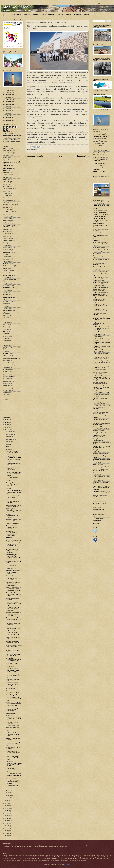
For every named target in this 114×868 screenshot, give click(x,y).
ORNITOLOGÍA (8, 311)
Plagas (5, 327)
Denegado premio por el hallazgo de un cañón (100, 211)
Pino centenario (98, 480)
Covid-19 (6, 207)
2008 (7, 833)
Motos (5, 293)
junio (8, 447)
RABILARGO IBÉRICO (100, 163)
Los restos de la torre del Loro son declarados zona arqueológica (102, 407)
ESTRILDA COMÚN (99, 153)
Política (6, 332)
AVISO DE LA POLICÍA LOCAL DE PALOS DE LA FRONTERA (13, 704)
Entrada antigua (83, 156)
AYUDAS (6, 187)
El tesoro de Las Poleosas (101, 267)
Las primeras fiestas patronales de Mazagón (100, 383)
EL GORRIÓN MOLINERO (101, 150)
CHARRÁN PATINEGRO (100, 137)
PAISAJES (6, 316)
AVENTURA (7, 180)
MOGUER (36, 15)
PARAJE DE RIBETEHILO (11, 140)
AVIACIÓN (7, 182)
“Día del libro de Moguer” (14, 524)
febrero (9, 795)
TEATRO (6, 374)
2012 (7, 823)
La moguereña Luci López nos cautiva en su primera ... (14, 743)
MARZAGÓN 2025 (9, 93)
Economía (6, 229)
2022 (7, 430)
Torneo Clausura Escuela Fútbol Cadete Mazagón (14, 541)
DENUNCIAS (7, 219)
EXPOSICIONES (8, 241)
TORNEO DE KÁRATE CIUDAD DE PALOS (13, 642)
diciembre (9, 432)
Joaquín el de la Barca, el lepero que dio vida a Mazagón (100, 323)
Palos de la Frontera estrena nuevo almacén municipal (14, 665)
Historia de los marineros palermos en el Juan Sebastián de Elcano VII (101, 309)
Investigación (7, 277)
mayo (8, 449)
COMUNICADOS (8, 200)
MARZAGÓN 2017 (9, 111)
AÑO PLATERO (8, 168)
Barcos (5, 191)
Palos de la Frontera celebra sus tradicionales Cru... (12, 724)
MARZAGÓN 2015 (9, 116)
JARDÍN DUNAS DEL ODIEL (12, 142)
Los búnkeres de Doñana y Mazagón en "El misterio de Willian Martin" (101, 387)
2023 (7, 427)
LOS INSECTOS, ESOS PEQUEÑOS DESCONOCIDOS (13, 681)
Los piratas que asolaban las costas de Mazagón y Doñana (102, 392)
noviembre (10, 434)
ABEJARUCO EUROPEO (100, 130)
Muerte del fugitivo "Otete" (101, 467)
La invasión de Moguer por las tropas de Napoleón (101, 358)
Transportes (7, 386)
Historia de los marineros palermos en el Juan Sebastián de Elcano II (101, 284)
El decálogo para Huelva (13, 695)
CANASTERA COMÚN (100, 134)
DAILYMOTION (98, 519)
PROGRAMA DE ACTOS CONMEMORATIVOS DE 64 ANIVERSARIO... (14, 589)
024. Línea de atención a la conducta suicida (13, 692)
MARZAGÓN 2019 (9, 106)
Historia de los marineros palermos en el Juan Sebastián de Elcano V (101, 299)
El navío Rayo (97, 254)
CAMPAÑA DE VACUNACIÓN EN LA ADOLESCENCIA (13, 660)
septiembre (10, 439)
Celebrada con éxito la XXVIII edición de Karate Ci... (13, 453)
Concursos (6, 203)
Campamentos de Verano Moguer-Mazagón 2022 (14, 506)
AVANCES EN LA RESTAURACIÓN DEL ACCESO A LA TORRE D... (14, 718)
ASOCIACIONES (8, 175)
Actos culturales (8, 153)
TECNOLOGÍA (8, 377)
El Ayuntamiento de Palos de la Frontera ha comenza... (14, 646)
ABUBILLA (97, 132)
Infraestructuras (8, 275)
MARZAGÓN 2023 (9, 97)
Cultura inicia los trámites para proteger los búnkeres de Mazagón (102, 207)
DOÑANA (51, 15)
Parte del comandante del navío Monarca (101, 474)
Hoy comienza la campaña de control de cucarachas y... (13, 567)
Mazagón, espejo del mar (100, 454)
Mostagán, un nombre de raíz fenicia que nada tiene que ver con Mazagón (102, 461)
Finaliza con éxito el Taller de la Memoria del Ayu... (13, 463)
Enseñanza (6, 238)
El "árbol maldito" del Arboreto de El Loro (99, 217)
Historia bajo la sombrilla (14, 635)
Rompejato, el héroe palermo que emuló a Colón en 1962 (102, 492)
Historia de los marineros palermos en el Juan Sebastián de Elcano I (101, 279)
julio (8, 444)
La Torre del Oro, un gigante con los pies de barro (101, 373)
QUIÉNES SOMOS (16, 15)
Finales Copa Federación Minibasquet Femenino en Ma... (14, 594)
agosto (8, 442)
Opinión (6, 309)
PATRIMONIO (7, 320)
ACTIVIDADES (8, 151)
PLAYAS (6, 329)
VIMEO (95, 516)
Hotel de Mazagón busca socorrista (13, 579)
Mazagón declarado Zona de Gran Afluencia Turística (14, 614)
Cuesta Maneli (10, 713)
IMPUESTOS (7, 271)
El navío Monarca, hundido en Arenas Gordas (101, 251)
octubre (9, 437)
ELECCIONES (7, 234)
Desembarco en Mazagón (101, 214)
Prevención (7, 336)
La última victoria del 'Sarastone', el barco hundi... (13, 479)
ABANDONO (7, 148)
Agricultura (7, 155)
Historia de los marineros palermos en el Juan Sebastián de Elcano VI (101, 304)
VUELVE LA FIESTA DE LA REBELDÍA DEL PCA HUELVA (13, 670)
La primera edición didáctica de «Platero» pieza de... (13, 753)
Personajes (6, 322)
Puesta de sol (7, 345)
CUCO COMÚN (98, 146)
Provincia (6, 341)
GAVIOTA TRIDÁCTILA (100, 157)
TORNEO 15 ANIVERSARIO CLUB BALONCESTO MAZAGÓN (13, 533)
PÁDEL (5, 313)
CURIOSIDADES (8, 212)
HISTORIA (60, 15)
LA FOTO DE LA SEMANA (11, 280)
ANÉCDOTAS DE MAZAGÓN (12, 162)
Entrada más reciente (34, 156)
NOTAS (5, 304)
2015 (7, 816)
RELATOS (6, 351)
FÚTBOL (6, 254)
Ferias (5, 243)
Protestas (6, 338)
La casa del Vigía (98, 337)
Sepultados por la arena (100, 501)
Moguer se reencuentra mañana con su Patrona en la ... (14, 729)
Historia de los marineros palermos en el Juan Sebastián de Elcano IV (101, 294)
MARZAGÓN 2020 (9, 104)
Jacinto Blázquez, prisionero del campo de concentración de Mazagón (101, 318)
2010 (7, 828)
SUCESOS (86, 15)
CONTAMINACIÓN (9, 205)
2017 (7, 811)
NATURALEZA (8, 297)
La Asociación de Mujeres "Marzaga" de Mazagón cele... (14, 734)
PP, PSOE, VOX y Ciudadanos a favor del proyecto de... (14, 510)
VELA (5, 395)
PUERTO (6, 343)
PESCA (5, 325)
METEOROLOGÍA (9, 288)
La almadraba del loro (100, 332)
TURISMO (6, 388)
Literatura (6, 283)
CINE (5, 198)
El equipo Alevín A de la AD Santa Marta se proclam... (13, 484)
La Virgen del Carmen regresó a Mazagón (13, 632)
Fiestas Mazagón (8, 248)
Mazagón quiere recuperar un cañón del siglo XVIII (102, 447)
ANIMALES (7, 166)
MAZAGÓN (27, 15)
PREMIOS (6, 334)
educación (6, 231)
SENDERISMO (8, 365)
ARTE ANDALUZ (98, 510)
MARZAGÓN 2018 (9, 109)
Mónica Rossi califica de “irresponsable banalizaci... (13, 584)
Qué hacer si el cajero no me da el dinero (13, 655)
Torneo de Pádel (11, 688)
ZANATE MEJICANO (99, 171)
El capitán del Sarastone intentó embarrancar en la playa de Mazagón (101, 222)
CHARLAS (6, 193)
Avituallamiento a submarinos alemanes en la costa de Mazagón (101, 202)
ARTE (5, 171)
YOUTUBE (96, 523)
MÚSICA (6, 295)
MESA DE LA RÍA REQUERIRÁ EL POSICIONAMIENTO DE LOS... (13, 557)
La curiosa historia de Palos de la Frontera (101, 343)
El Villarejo (96, 269)
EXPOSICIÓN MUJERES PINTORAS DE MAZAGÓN (13, 468)
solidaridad (7, 370)
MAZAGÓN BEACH (17, 7)
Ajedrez (5, 160)
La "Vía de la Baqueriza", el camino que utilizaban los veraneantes (101, 328)
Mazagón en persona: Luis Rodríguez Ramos (101, 440)
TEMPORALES (8, 381)
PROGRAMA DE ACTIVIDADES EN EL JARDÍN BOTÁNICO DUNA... (13, 781)
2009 (7, 831)
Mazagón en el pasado (100, 433)
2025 (7, 422)
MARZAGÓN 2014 (9, 118)
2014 (7, 818)
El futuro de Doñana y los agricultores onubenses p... (14, 675)
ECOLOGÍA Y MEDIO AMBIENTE (10, 226)
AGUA (5, 158)
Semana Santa (8, 363)
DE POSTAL (7, 216)
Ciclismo (6, 196)
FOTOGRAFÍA (8, 252)
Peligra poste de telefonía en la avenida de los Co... (14, 758)
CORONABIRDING (99, 143)
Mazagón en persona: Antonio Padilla (99, 436)
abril (8, 790)
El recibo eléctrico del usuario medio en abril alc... (13, 770)
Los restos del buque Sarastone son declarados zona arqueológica (101, 412)
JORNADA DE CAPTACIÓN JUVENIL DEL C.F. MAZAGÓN (14, 458)
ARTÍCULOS (7, 173)
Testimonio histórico (99, 503)
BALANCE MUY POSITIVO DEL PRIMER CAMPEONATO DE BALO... (14, 764)
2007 (7, 836)
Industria (6, 273)
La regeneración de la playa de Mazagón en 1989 (101, 367)
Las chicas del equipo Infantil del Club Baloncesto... (12, 709)
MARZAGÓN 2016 (9, 113)
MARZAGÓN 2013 (9, 120)
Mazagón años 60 (98, 431)
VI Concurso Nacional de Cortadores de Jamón (13, 628)
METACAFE (97, 521)
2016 (7, 813)
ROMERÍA (6, 354)
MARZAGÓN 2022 (9, 100)
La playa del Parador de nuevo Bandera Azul (13, 685)
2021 (7, 801)
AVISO (5, 184)
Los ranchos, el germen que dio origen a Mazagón (101, 403)
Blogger (68, 864)
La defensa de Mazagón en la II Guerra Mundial (102, 351)
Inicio (6, 15)
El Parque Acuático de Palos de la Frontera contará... (13, 527)
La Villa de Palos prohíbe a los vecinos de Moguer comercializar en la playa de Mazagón (101, 378)
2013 (6, 821)
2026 (7, 420)
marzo (8, 793)
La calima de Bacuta (99, 334)
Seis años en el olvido (100, 499)
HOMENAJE (7, 264)
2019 (7, 806)
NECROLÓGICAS (8, 302)
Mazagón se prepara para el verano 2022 (14, 520)
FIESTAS (6, 245)
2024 (7, 425)
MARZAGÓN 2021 (9, 102)
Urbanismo (7, 390)
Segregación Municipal (10, 358)
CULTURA (68, 15)
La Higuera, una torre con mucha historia (101, 354)
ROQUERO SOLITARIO (100, 165)
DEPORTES (78, 15)
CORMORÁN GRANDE (100, 141)
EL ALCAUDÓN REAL (100, 148)
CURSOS (6, 214)
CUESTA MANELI (9, 134)
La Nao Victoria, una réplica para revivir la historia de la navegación (101, 362)
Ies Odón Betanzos (9, 266)
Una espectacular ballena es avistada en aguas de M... (14, 699)
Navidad (6, 299)
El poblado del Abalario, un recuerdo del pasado (101, 260)
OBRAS (35, 149)
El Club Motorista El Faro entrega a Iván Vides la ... (14, 619)
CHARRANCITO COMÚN (101, 139)
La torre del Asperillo (100, 370)
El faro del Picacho (99, 233)
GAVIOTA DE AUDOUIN (101, 155)
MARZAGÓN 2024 (9, 95)
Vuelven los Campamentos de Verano (12, 516)
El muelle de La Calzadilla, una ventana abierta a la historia (101, 244)
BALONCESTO (8, 189)
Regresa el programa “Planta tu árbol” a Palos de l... (12, 546)
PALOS (44, 15)
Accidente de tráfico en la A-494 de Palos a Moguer (14, 572)
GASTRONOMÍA (8, 257)
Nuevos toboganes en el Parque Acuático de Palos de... (13, 501)
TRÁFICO (6, 383)
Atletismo (6, 177)
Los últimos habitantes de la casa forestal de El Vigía (102, 424)
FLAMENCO (7, 250)
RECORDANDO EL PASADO (12, 348)
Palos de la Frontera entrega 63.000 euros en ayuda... (14, 603)
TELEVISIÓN (7, 379)
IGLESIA (6, 268)
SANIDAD (6, 356)
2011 (6, 826)
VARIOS (6, 393)
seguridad (6, 360)
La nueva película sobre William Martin (13, 497)
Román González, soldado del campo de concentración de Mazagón (102, 488)
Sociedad (6, 367)
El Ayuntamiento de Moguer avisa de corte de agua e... (13, 551)
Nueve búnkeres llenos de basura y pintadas (101, 470)
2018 (7, 808)
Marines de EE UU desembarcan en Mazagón (101, 428)
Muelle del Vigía (98, 465)
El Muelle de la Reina (99, 248)
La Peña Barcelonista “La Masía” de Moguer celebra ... (14, 609)
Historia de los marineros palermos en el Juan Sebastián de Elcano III (101, 289)
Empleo (5, 236)
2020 (7, 803)
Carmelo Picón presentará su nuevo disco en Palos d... (14, 492)
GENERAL (6, 259)
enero (8, 798)
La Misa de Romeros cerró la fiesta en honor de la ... (14, 775)
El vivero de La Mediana (100, 272)
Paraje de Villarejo (11, 576)
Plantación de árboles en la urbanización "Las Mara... (13, 474)
